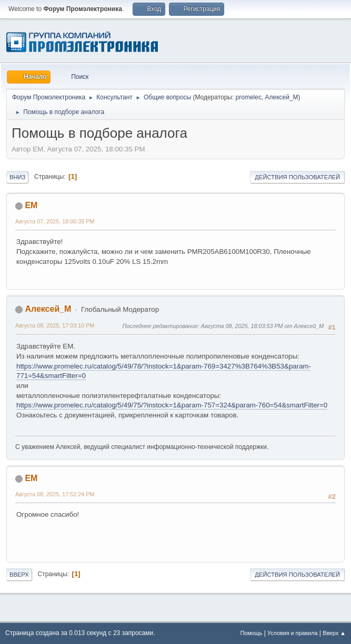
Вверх (19, 575)
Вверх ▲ (334, 633)
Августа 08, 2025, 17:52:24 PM (55, 494)
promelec (249, 97)
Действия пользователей (297, 177)
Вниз (17, 177)
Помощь (252, 633)
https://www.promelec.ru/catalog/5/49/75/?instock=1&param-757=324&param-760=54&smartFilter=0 (172, 405)
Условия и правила (292, 633)
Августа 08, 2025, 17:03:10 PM (55, 325)
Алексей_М (282, 97)
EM (31, 205)
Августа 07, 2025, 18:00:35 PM (55, 221)
